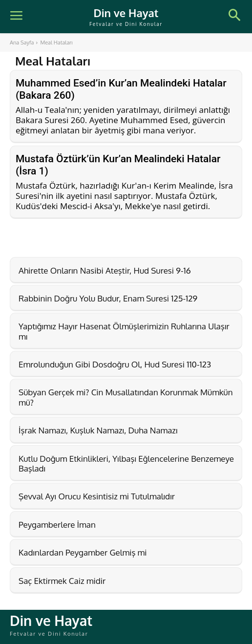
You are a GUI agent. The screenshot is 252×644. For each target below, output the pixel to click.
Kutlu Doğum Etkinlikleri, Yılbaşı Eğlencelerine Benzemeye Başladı (126, 463)
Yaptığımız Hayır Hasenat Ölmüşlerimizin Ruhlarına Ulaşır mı (124, 331)
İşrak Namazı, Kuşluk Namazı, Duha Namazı (98, 430)
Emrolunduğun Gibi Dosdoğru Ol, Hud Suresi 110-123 (115, 364)
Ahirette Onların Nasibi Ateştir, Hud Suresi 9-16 (105, 270)
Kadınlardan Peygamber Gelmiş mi (83, 552)
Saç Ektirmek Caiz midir (62, 581)
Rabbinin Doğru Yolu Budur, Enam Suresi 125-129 (108, 298)
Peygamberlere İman (57, 525)
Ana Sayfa (22, 43)
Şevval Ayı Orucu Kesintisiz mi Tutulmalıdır (97, 496)
